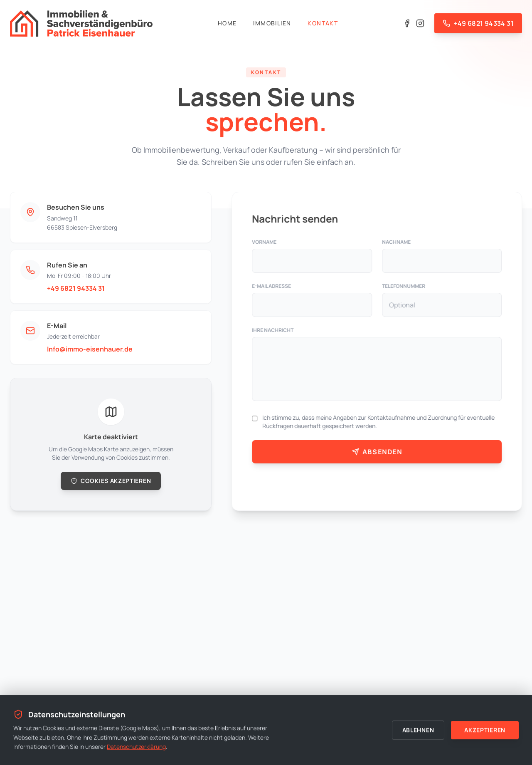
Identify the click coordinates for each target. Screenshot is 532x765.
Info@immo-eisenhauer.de (89, 349)
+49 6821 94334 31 (75, 288)
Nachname (397, 242)
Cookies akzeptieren (110, 481)
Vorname (265, 242)
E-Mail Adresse (272, 286)
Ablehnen (418, 730)
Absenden (377, 452)
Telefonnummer (404, 286)
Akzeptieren (485, 730)
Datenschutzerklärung (136, 747)
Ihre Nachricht (273, 330)
